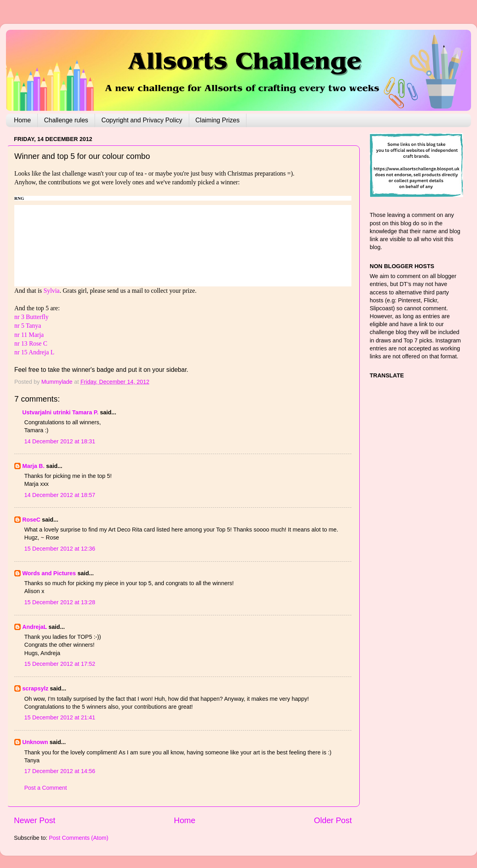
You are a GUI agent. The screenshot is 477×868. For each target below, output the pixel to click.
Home (22, 120)
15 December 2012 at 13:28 (60, 602)
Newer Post (35, 820)
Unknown (35, 742)
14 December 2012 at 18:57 (60, 495)
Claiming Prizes (218, 120)
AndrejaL (35, 627)
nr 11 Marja (29, 335)
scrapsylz (35, 688)
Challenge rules (66, 120)
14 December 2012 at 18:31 (60, 441)
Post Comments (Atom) (79, 838)
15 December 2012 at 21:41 (60, 717)
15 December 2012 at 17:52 (60, 664)
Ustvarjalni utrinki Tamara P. (60, 412)
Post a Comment (46, 788)
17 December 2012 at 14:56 (60, 771)
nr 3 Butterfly (31, 317)
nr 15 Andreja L (34, 352)
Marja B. (33, 466)
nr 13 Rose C (31, 343)
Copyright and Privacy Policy (142, 120)
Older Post (333, 820)
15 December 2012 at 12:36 (60, 549)
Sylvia (50, 291)
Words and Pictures (49, 573)
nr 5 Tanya (28, 326)
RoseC (31, 520)
